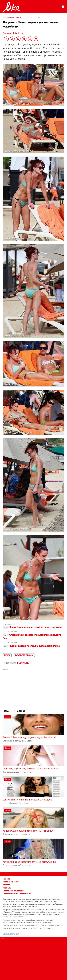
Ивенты (6, 885)
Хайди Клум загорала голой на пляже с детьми (32, 627)
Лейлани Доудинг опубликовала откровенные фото (31, 768)
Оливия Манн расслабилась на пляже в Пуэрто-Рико (32, 636)
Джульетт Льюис (24, 655)
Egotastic (23, 663)
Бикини (16, 17)
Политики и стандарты (13, 891)
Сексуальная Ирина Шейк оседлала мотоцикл (28, 800)
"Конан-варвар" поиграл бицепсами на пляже (31, 646)
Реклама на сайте (11, 882)
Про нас (6, 879)
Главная (6, 17)
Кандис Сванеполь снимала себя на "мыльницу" (28, 831)
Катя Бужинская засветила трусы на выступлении (29, 862)
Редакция (7, 888)
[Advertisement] (34, 689)
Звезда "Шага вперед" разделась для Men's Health (30, 737)
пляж (7, 655)
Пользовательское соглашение (17, 894)
